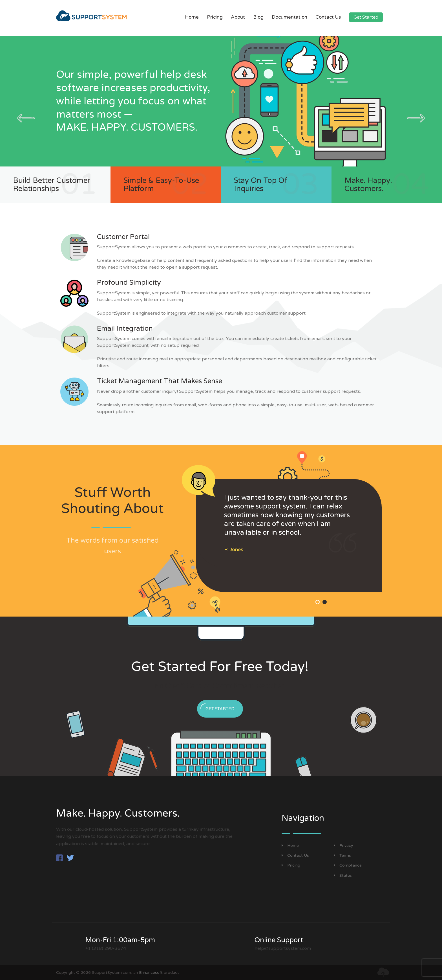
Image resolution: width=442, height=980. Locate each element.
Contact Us (328, 17)
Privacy (343, 846)
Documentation (289, 17)
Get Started (366, 17)
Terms (342, 855)
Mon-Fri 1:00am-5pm (120, 940)
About (238, 17)
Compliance (348, 865)
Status (343, 875)
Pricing (215, 17)
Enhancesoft (151, 973)
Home (192, 17)
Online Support (279, 940)
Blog (258, 17)
